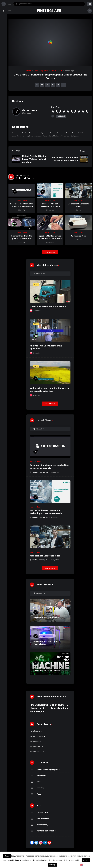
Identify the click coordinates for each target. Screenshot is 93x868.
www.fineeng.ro (36, 741)
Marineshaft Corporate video (45, 556)
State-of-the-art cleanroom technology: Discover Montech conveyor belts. (46, 513)
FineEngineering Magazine (48, 770)
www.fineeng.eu (36, 731)
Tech (36, 71)
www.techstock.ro (37, 751)
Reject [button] (7, 856)
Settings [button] (52, 865)
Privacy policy (42, 825)
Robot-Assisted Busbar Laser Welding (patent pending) (34, 159)
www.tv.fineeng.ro (37, 746)
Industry (40, 788)
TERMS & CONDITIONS (46, 831)
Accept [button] (86, 860)
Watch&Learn (57, 71)
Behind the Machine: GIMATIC (47, 617)
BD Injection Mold (78, 236)
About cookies (43, 819)
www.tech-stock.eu (37, 736)
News (29, 71)
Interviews (41, 776)
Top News (44, 71)
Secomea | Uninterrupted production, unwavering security (22, 206)
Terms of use (42, 812)
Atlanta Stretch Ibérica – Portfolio (48, 306)
